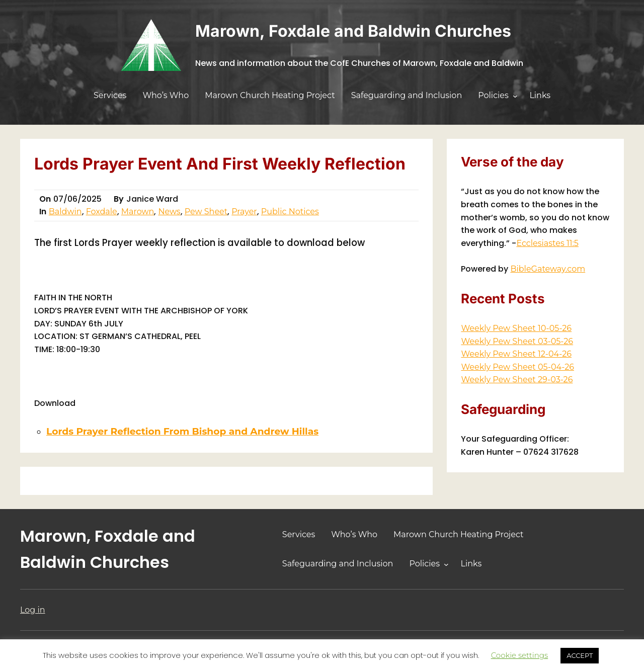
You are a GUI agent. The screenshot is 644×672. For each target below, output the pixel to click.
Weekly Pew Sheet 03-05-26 (517, 341)
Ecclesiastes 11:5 (547, 243)
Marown (138, 212)
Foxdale (102, 212)
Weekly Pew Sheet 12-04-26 (516, 354)
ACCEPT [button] (580, 655)
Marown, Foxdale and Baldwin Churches (353, 31)
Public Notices (290, 212)
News (169, 212)
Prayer (244, 212)
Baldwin (65, 212)
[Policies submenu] (515, 96)
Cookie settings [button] (520, 655)
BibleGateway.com (548, 269)
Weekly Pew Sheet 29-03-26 (517, 380)
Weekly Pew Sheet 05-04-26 (517, 367)
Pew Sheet (206, 212)
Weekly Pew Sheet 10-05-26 (516, 328)
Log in (33, 610)
